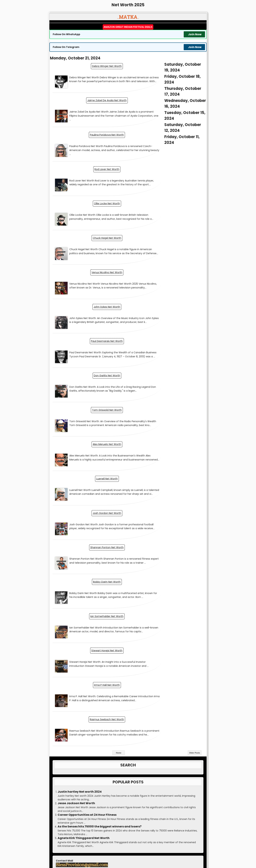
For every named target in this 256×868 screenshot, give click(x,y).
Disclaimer (128, 801)
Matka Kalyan (106, 853)
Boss (128, 736)
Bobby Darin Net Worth (167, 334)
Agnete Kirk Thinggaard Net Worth (84, 525)
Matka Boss (144, 853)
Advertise (128, 787)
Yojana (126, 656)
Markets (125, 634)
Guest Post (128, 779)
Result (128, 744)
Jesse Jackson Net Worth (76, 490)
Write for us (128, 765)
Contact (128, 794)
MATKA (134, 850)
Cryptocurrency (126, 605)
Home (119, 440)
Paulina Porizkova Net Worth (89, 111)
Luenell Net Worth (89, 301)
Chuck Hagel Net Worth (167, 163)
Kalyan (128, 751)
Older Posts (195, 440)
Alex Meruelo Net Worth (167, 268)
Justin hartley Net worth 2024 (80, 478)
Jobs (125, 627)
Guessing (128, 758)
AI (126, 584)
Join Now (195, 34)
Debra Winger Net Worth (89, 65)
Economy (126, 613)
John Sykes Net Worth (167, 202)
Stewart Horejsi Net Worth (167, 374)
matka (101, 839)
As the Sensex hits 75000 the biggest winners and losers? (100, 513)
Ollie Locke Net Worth (89, 157)
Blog (126, 591)
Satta (181, 853)
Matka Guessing (165, 853)
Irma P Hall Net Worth (89, 407)
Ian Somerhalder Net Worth (89, 374)
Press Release (128, 772)
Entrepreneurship (126, 620)
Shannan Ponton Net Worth (89, 334)
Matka (128, 729)
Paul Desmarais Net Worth (89, 235)
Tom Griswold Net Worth (89, 268)
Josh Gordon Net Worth (167, 301)
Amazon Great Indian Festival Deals (128, 27)
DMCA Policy (128, 808)
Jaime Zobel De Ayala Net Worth (167, 72)
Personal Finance (125, 641)
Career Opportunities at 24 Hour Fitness (87, 502)
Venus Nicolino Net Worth (89, 202)
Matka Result (123, 853)
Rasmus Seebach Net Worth (167, 407)
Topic (124, 648)
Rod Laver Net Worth (167, 117)
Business (126, 598)
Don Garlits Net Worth (167, 235)
